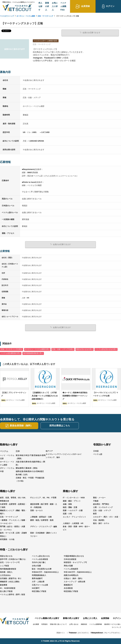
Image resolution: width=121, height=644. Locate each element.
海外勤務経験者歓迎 (8, 569)
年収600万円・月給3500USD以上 (45, 572)
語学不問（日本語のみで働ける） (13, 559)
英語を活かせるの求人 (85, 349)
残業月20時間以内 (71, 575)
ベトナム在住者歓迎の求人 (11, 353)
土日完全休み (5, 575)
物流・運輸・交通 (70, 507)
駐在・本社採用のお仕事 (42, 569)
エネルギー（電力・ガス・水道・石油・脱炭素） (106, 519)
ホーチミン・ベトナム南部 (26, 16)
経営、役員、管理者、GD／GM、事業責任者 (14, 499)
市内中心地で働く (39, 563)
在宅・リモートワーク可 (10, 563)
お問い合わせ (74, 624)
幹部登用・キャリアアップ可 (75, 563)
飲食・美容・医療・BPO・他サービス (76, 528)
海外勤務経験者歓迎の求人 (33, 353)
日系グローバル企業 (40, 585)
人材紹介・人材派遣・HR (73, 523)
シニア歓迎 (4, 566)
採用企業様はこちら (60, 426)
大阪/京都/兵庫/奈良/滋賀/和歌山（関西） (30, 463)
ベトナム (4, 451)
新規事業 (4, 585)
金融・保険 (67, 504)
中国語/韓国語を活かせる (74, 556)
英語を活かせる (6, 556)
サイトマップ (116, 627)
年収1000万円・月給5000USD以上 (78, 572)
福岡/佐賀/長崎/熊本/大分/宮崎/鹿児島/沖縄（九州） (30, 473)
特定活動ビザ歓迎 (39, 591)
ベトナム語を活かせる (41, 556)
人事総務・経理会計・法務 (41, 517)
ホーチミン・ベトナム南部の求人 (37, 349)
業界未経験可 (37, 579)
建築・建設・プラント (72, 501)
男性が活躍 (68, 566)
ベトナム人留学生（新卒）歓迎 (12, 594)
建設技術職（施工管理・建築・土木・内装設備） (44, 506)
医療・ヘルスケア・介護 (73, 510)
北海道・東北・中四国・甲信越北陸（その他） (30, 479)
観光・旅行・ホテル (101, 523)
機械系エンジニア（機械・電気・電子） (13, 512)
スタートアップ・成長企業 (74, 582)
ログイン (117, 618)
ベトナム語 (98, 454)
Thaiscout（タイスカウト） (79, 633)
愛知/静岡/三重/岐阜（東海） (27, 468)
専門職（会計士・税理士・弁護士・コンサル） (12, 528)
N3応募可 (36, 588)
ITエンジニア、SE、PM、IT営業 (43, 498)
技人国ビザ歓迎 (6, 591)
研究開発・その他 (7, 539)
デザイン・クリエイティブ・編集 (44, 527)
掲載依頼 (84, 624)
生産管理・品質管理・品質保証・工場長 (13, 506)
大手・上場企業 (38, 582)
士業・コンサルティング (103, 507)
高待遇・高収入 (6, 572)
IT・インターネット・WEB (74, 498)
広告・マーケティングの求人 (12, 349)
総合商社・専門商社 (101, 504)
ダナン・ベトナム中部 (7, 470)
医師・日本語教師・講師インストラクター (44, 535)
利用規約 (44, 624)
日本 (18, 451)
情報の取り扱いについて (58, 624)
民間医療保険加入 (39, 575)
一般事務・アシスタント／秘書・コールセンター (13, 522)
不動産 (96, 501)
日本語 (96, 451)
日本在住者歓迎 (70, 559)
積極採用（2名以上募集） (10, 582)
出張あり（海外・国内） (74, 579)
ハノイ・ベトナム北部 (7, 457)
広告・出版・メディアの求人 (63, 349)
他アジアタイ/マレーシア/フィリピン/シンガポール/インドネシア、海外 (64, 454)
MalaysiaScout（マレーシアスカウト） (106, 633)
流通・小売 (67, 514)
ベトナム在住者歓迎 (40, 559)
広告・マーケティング (45, 16)
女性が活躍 (36, 566)
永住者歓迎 (68, 588)
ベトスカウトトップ (7, 16)
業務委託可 (68, 585)
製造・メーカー (99, 498)
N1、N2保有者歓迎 (8, 588)
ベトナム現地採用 (71, 569)
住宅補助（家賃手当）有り (11, 579)
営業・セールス (36, 510)
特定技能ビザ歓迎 (71, 591)
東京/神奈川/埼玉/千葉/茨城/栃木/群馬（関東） (31, 457)
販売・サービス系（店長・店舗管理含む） (13, 535)
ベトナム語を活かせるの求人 (106, 349)
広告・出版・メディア (102, 510)
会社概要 (36, 624)
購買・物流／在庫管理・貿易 (42, 520)
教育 (95, 514)
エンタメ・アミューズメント (74, 517)
